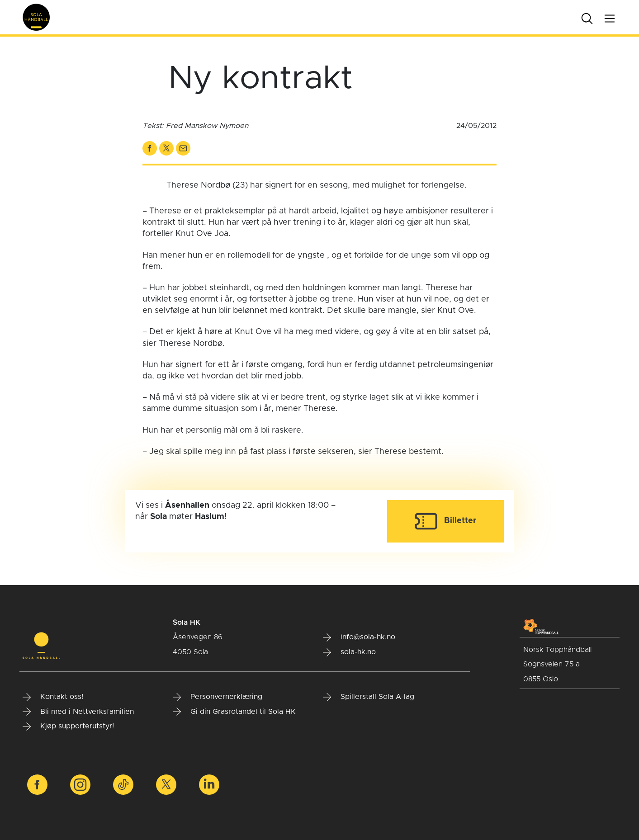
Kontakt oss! (53, 697)
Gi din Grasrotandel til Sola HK (234, 712)
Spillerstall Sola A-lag (369, 697)
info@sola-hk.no (359, 637)
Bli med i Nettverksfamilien (78, 712)
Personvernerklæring (218, 697)
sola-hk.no (349, 652)
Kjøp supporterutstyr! (68, 727)
